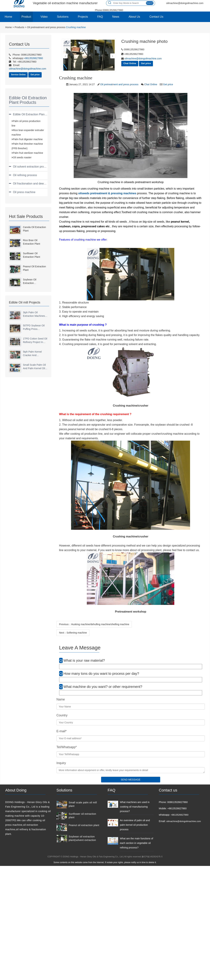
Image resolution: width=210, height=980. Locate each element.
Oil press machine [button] (24, 192)
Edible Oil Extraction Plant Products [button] (35, 114)
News (116, 17)
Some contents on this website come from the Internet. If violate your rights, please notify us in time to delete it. (105, 862)
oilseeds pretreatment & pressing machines (107, 193)
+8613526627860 (180, 815)
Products (19, 27)
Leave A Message (80, 648)
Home (8, 17)
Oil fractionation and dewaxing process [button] (37, 184)
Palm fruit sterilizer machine (28, 153)
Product (26, 17)
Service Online (18, 75)
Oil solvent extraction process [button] (31, 167)
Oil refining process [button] (25, 175)
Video (44, 17)
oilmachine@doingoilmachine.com (143, 59)
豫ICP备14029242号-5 (152, 857)
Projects (83, 17)
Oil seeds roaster (22, 157)
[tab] (28, 114)
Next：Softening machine (73, 633)
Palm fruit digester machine (28, 139)
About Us (134, 17)
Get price (35, 75)
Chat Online (130, 63)
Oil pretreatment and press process (46, 27)
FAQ (100, 17)
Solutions (63, 17)
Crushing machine (76, 27)
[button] (65, 56)
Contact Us (156, 17)
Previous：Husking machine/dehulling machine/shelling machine (94, 624)
